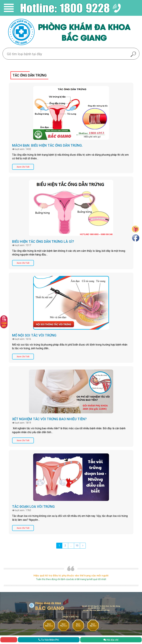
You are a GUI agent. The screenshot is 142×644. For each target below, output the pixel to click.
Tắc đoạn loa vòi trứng (33, 507)
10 (77, 546)
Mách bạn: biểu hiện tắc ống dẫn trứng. (48, 145)
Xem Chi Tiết (23, 167)
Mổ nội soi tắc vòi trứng (34, 335)
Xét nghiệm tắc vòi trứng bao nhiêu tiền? (49, 419)
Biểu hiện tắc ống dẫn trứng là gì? (43, 242)
